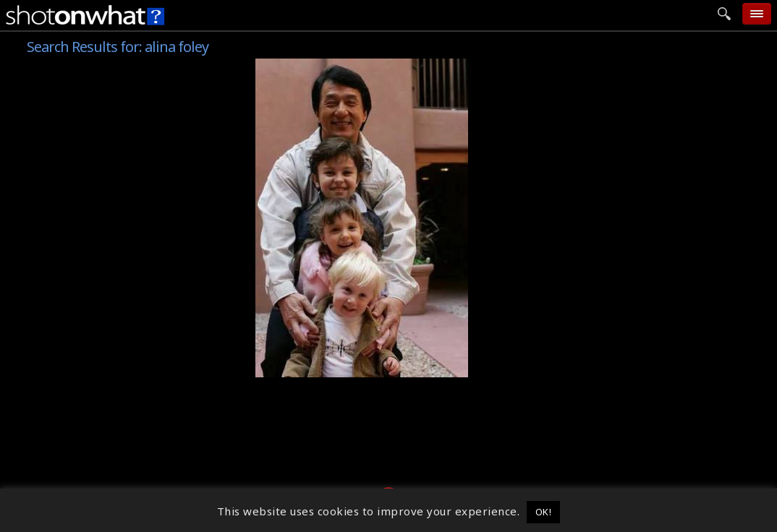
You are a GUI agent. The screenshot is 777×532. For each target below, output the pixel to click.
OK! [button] (544, 512)
